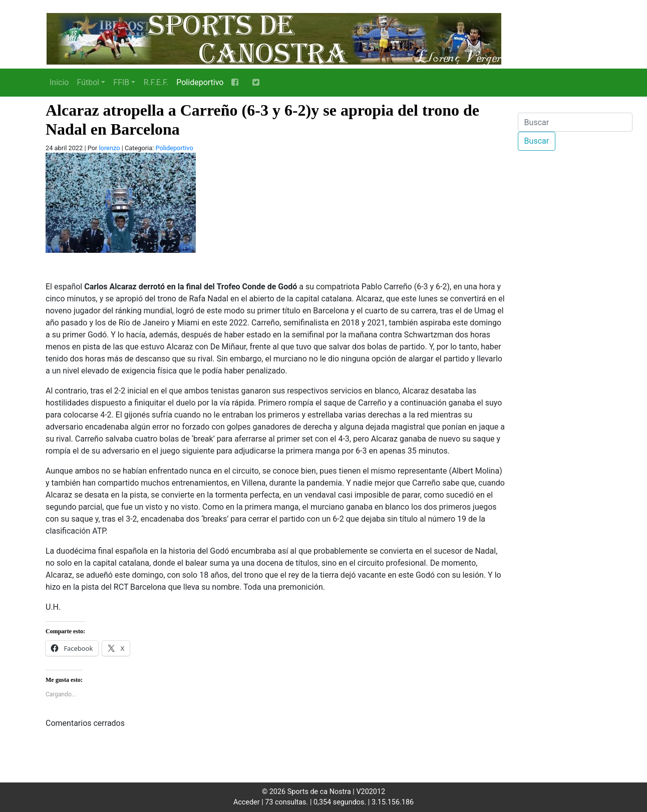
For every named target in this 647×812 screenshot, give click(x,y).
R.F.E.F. (156, 82)
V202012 (371, 792)
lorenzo (109, 148)
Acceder (247, 802)
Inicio (59, 82)
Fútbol (88, 82)
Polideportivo (200, 82)
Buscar (537, 141)
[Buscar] (575, 122)
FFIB (121, 82)
